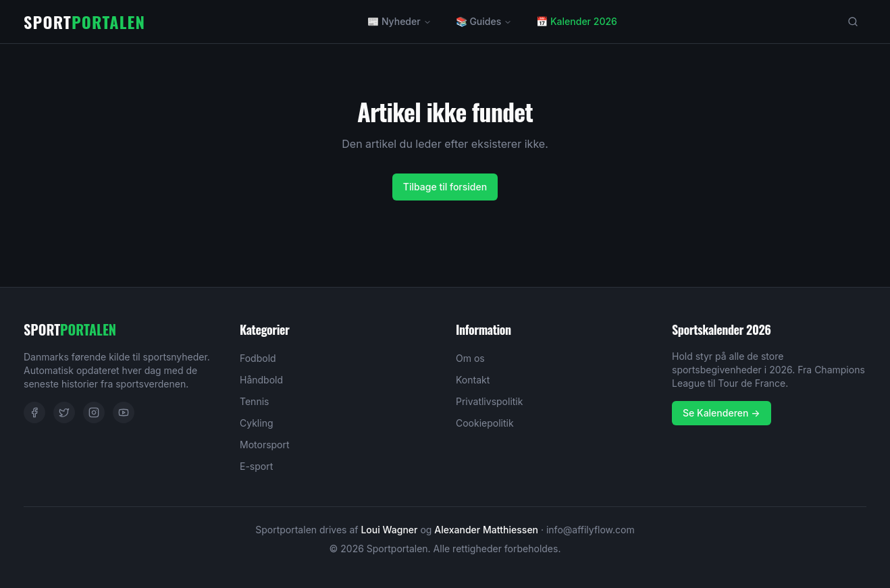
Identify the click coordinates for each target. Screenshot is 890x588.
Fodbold (258, 358)
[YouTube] (124, 412)
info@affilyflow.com (591, 530)
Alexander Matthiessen (486, 530)
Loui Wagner (389, 530)
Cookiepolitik (485, 423)
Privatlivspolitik (489, 401)
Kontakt (473, 380)
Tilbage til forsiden (445, 187)
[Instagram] (94, 412)
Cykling (257, 423)
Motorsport (265, 445)
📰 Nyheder (399, 21)
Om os (470, 358)
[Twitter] (64, 412)
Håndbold (261, 380)
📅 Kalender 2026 (577, 21)
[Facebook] (34, 412)
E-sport (256, 466)
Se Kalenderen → (722, 413)
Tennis (254, 401)
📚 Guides (484, 21)
